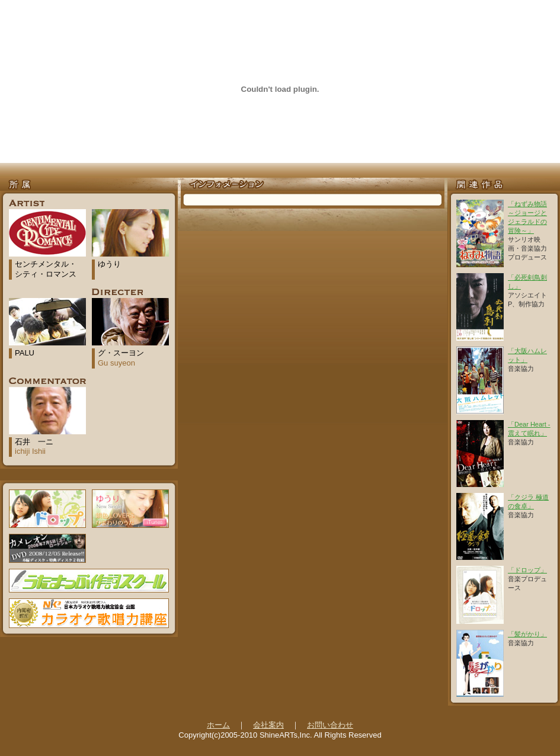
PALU (25, 353)
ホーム (218, 725)
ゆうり (109, 264)
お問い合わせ (330, 725)
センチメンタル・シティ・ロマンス (46, 269)
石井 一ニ (34, 447)
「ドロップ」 (527, 570)
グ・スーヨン (121, 358)
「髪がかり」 (527, 634)
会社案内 (268, 725)
